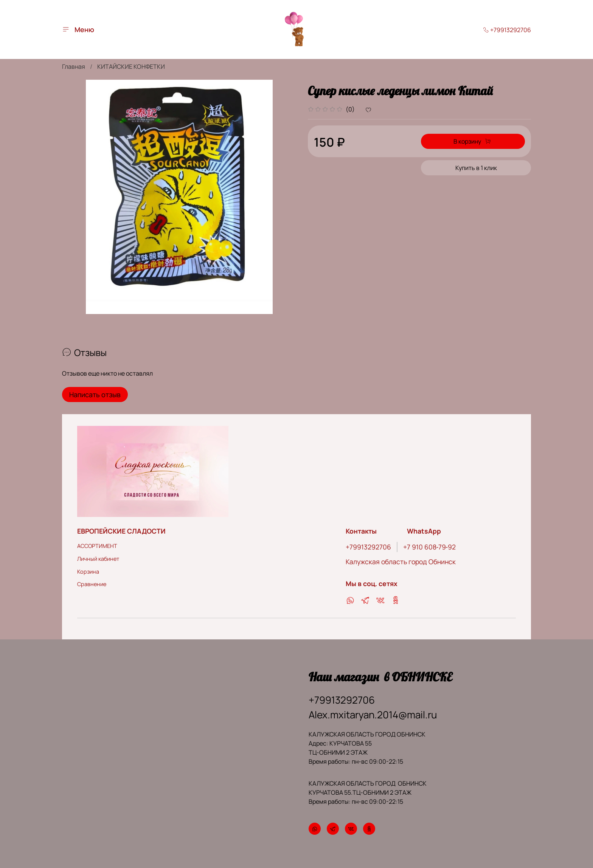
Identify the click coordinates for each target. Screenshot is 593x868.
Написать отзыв (95, 395)
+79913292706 (507, 30)
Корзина (88, 572)
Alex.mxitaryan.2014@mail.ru (373, 715)
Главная (74, 67)
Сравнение (92, 584)
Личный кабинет (98, 559)
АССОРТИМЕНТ (97, 546)
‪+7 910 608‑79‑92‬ (429, 547)
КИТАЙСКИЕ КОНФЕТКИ (131, 67)
